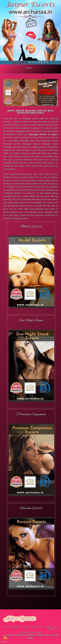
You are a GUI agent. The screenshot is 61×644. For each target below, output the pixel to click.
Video (41, 627)
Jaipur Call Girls (15, 627)
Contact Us (51, 629)
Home (6, 627)
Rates (56, 627)
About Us (26, 627)
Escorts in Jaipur (36, 632)
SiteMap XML (43, 635)
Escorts (31, 62)
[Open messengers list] (5, 638)
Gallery (34, 627)
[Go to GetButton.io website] (5, 642)
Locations (48, 627)
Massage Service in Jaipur (44, 134)
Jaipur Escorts (24, 632)
